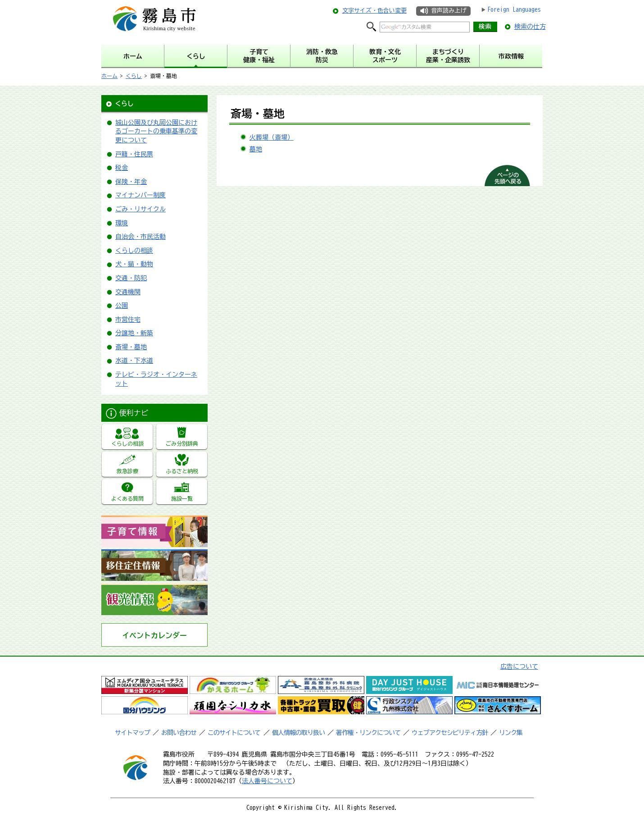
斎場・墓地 (131, 347)
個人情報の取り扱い (298, 733)
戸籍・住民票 (134, 154)
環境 (122, 223)
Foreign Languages (514, 9)
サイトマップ (132, 733)
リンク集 (511, 733)
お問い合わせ (179, 733)
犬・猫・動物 (134, 264)
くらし (134, 76)
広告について (519, 666)
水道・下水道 (134, 361)
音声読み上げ (449, 11)
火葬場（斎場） (272, 137)
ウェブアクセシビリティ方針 (450, 733)
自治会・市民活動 (141, 237)
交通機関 (128, 292)
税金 (122, 168)
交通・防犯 (131, 278)
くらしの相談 (134, 251)
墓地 (256, 149)
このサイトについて (234, 733)
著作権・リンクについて (368, 733)
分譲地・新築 (134, 333)
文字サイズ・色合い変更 (374, 11)
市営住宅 (128, 319)
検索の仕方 (530, 27)
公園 (122, 306)
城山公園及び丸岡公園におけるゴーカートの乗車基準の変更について (156, 131)
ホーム (109, 76)
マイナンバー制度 (141, 195)
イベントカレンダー (154, 635)
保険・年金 (131, 182)
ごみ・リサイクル (141, 209)
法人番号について (267, 781)
